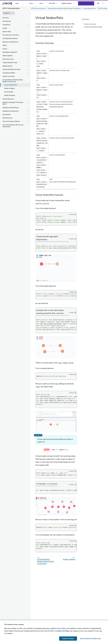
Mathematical (7, 66)
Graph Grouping (10, 95)
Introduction (7, 21)
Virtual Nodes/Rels (11, 85)
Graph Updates (8, 56)
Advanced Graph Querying (11, 69)
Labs (17, 3)
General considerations (10, 42)
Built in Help (7, 32)
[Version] (9, 13)
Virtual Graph (9, 92)
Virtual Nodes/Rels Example (93, 27)
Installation (6, 25)
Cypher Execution (9, 76)
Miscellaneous (7, 118)
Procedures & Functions (11, 35)
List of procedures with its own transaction (13, 126)
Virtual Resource (8, 99)
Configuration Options (10, 38)
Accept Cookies (68, 639)
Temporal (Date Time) (10, 63)
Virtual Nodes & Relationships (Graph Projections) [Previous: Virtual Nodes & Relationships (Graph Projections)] (45, 562)
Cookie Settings (63, 631)
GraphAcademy (67, 3)
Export (5, 49)
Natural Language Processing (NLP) (13, 103)
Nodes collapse (9, 88)
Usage (5, 28)
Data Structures (8, 59)
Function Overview (90, 24)
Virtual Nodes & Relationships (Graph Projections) (13, 81)
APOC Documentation (38, 8)
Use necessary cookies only (90, 639)
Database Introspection (11, 111)
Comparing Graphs (9, 73)
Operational (7, 115)
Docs (31, 3)
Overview (6, 18)
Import (5, 45)
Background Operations (11, 108)
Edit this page (103, 8)
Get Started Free (86, 3)
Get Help (52, 3)
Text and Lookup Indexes (11, 121)
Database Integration (10, 52)
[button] (98, 3)
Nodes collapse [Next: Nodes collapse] (69, 559)
